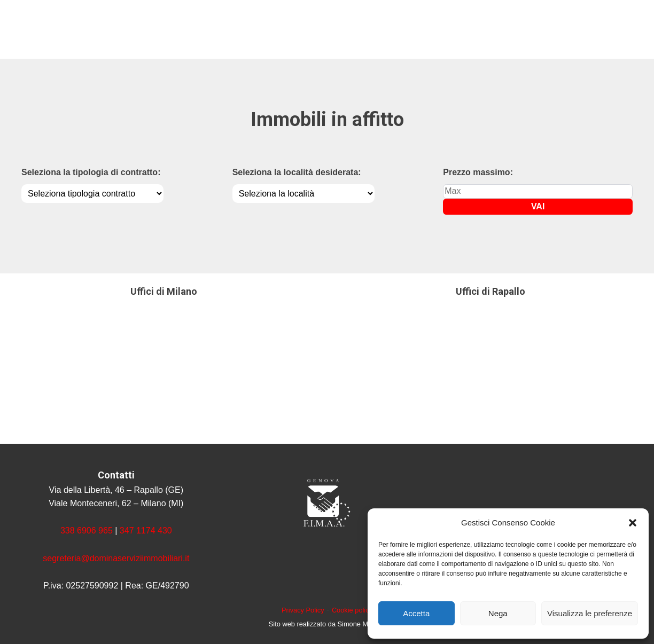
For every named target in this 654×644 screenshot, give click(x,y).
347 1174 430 (146, 531)
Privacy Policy (303, 610)
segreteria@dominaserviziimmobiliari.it (116, 558)
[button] (633, 523)
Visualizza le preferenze (590, 613)
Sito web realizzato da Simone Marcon (327, 624)
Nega (498, 613)
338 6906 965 (87, 531)
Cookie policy (352, 610)
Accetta (416, 613)
